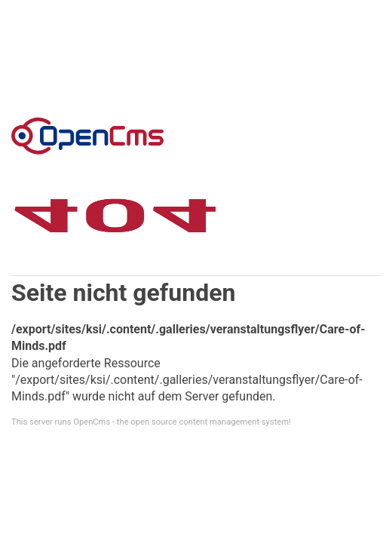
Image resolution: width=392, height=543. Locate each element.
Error (87, 136)
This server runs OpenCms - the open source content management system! (151, 422)
